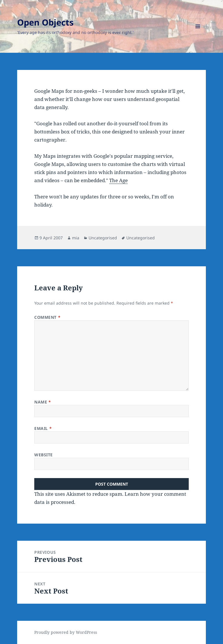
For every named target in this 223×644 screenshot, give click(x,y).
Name (43, 402)
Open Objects (45, 22)
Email (43, 428)
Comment (47, 317)
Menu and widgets (198, 34)
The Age (118, 180)
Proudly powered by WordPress (66, 632)
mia (76, 238)
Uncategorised (103, 238)
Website (44, 455)
